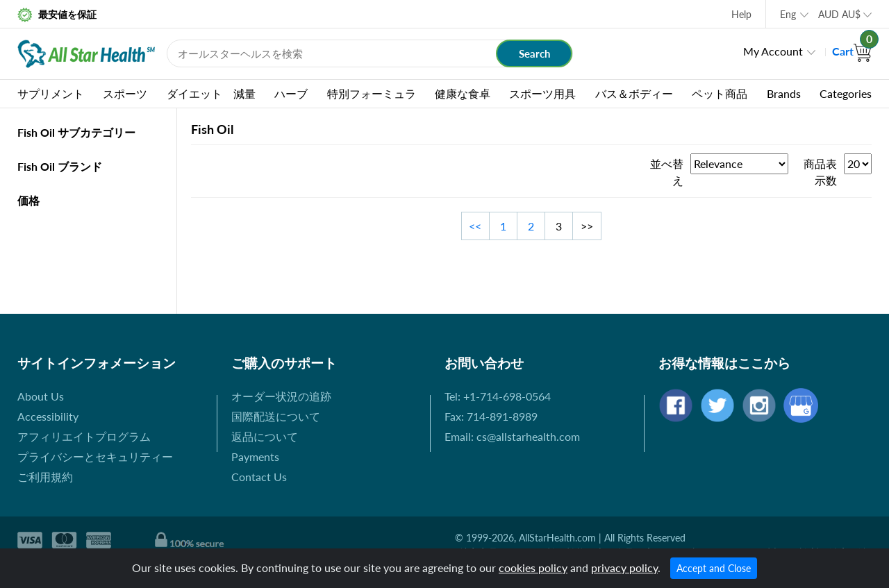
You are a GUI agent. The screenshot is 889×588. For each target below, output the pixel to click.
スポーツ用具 (542, 93)
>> (587, 226)
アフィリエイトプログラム (84, 436)
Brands (784, 93)
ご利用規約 (45, 477)
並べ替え (667, 172)
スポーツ (125, 93)
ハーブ (291, 93)
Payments (255, 456)
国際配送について (276, 416)
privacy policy (624, 568)
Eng (788, 14)
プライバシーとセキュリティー (95, 456)
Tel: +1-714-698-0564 (498, 396)
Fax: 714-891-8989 (491, 416)
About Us (41, 396)
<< (475, 226)
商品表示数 (820, 172)
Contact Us (259, 477)
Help (741, 14)
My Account (773, 51)
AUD (839, 14)
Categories (846, 93)
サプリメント (51, 93)
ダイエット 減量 (211, 93)
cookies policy (533, 568)
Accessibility (48, 416)
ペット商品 (720, 93)
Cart (852, 51)
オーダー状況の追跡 (281, 396)
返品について (265, 436)
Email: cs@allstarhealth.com (512, 436)
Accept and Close (714, 568)
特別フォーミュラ (372, 93)
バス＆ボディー (634, 93)
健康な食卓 (463, 93)
